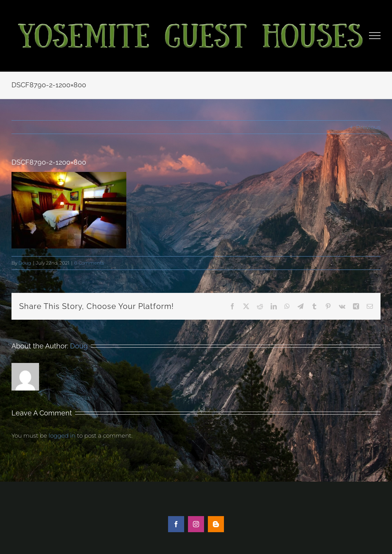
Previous (368, 127)
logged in (62, 436)
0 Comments (89, 263)
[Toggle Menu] (375, 36)
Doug (25, 263)
